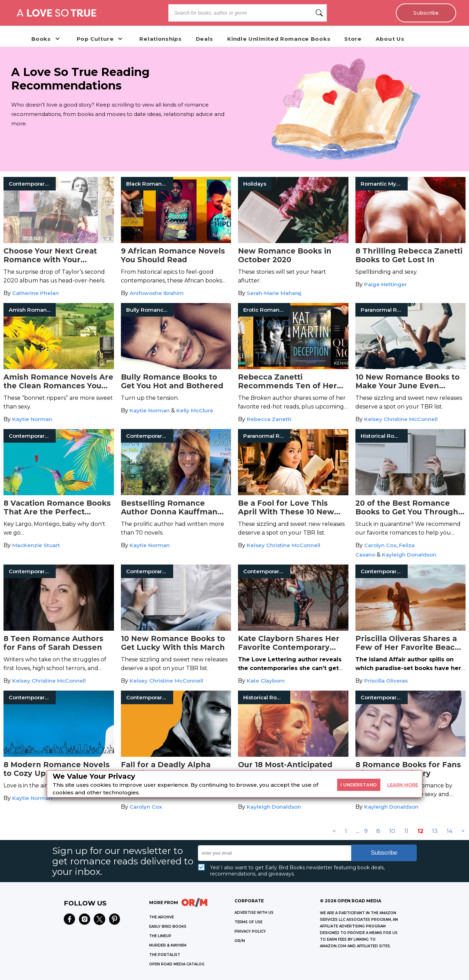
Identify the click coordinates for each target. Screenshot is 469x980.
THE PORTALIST (165, 955)
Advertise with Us (254, 913)
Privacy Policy (250, 931)
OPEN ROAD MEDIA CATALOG (177, 964)
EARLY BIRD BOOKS (168, 927)
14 (449, 831)
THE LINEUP (160, 936)
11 (406, 831)
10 (392, 831)
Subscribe (426, 13)
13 (435, 831)
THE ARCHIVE (162, 917)
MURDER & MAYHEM (168, 945)
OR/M (240, 941)
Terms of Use (248, 922)
